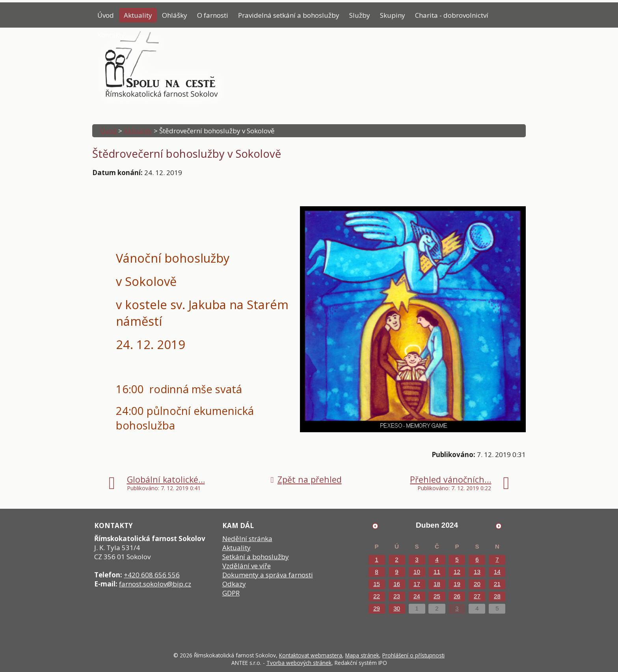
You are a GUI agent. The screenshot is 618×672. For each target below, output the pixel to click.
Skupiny (393, 15)
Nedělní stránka (247, 539)
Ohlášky (175, 15)
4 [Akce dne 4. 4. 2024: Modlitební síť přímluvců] (437, 559)
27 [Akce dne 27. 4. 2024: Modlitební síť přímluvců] (477, 596)
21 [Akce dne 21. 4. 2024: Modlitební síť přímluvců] (497, 584)
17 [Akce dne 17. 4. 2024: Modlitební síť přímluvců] (417, 584)
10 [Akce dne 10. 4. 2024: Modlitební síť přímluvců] (417, 572)
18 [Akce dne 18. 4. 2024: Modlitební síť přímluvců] (437, 584)
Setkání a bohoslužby (256, 557)
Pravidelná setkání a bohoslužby (289, 15)
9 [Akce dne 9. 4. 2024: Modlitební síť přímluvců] (396, 572)
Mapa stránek (362, 655)
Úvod (106, 15)
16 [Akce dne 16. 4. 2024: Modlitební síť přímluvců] (397, 584)
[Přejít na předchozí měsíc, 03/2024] (375, 526)
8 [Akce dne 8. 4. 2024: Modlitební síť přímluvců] (376, 572)
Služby (360, 15)
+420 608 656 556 (152, 575)
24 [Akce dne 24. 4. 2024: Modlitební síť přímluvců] (417, 596)
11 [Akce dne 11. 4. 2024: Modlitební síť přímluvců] (437, 572)
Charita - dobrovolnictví (452, 15)
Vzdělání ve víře (247, 566)
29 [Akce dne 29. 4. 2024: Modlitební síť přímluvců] (377, 608)
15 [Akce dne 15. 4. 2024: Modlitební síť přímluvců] (377, 584)
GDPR (231, 593)
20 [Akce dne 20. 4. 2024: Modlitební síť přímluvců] (477, 584)
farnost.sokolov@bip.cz (155, 584)
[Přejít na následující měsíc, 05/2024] (499, 526)
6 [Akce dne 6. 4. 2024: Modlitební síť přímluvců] (477, 559)
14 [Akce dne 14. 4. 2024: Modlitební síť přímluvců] (497, 572)
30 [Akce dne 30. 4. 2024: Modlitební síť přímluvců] (397, 608)
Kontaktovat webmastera (311, 655)
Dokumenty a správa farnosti (268, 575)
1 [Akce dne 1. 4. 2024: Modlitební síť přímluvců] (376, 559)
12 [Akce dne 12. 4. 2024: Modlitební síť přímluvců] (457, 572)
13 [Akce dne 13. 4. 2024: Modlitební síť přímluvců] (477, 572)
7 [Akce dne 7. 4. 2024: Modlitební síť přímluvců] (497, 559)
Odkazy (234, 584)
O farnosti (213, 15)
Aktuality (138, 15)
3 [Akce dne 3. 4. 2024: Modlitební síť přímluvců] (417, 559)
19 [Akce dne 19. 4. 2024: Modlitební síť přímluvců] (457, 584)
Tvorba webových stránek (299, 663)
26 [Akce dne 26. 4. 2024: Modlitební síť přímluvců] (457, 596)
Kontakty (111, 35)
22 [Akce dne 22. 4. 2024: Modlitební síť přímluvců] (377, 596)
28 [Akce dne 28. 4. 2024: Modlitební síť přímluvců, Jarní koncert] (497, 596)
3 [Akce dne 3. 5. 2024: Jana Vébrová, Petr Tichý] (457, 608)
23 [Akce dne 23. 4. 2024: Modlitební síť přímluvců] (397, 596)
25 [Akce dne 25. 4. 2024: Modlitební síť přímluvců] (437, 596)
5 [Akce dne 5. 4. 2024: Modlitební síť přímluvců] (457, 559)
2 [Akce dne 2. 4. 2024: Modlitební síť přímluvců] (396, 559)
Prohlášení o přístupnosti (413, 655)
